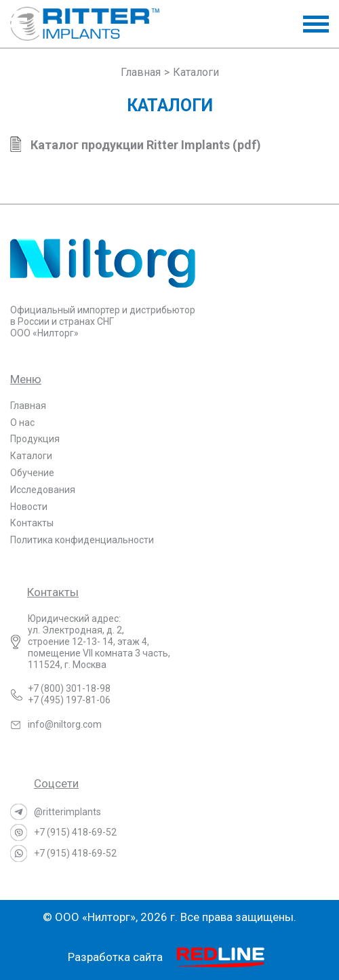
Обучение (32, 473)
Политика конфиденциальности (82, 540)
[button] (316, 24)
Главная (28, 406)
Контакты (32, 523)
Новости (29, 507)
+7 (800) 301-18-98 (69, 688)
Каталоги (31, 456)
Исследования (43, 490)
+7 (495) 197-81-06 (69, 700)
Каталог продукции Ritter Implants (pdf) (146, 145)
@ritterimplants (67, 812)
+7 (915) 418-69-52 (75, 832)
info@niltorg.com (65, 724)
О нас (22, 423)
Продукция (35, 439)
